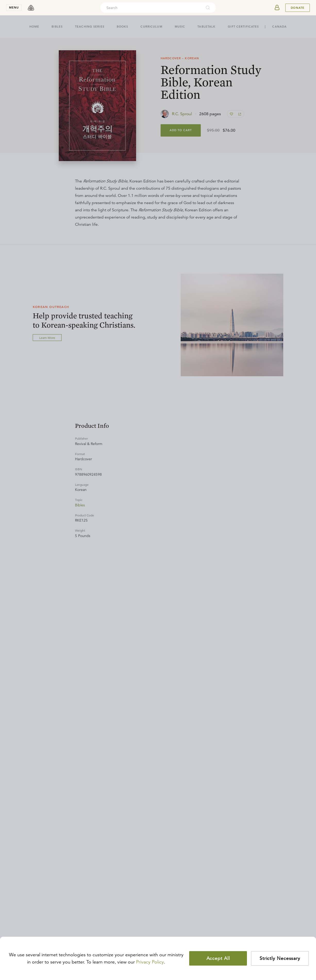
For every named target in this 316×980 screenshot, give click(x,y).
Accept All (218, 958)
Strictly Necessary (280, 958)
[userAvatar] (277, 8)
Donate (298, 8)
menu (14, 7)
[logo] (31, 8)
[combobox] (151, 8)
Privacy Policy (150, 962)
